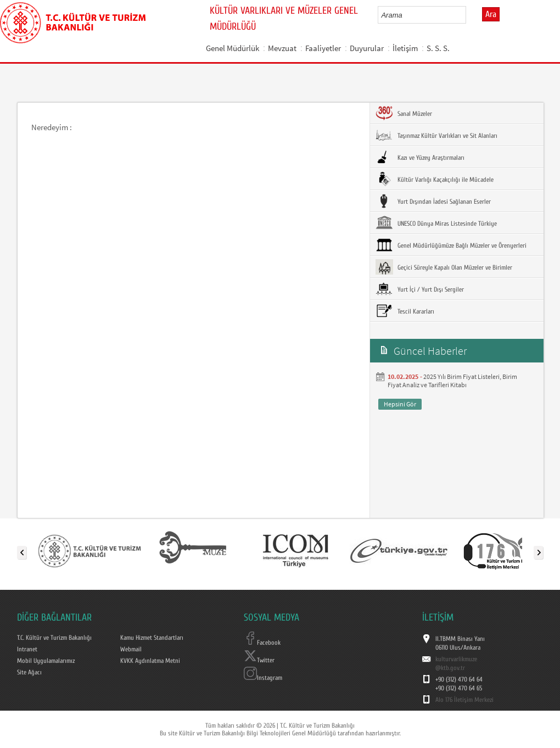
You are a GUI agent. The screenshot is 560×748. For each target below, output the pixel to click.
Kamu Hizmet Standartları (152, 638)
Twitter (259, 660)
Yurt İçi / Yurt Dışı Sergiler (420, 289)
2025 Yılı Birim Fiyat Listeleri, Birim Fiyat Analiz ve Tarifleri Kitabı (452, 381)
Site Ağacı (29, 672)
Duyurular (367, 48)
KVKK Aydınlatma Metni (150, 661)
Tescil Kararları (405, 311)
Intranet (27, 649)
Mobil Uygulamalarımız (46, 661)
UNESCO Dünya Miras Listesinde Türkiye (436, 223)
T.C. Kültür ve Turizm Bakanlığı (54, 638)
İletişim (405, 48)
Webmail (131, 649)
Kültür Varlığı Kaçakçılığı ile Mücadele (435, 179)
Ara (491, 14)
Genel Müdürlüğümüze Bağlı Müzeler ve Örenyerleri (451, 245)
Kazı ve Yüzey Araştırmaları (420, 157)
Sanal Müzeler (404, 113)
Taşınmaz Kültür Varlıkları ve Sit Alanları (436, 135)
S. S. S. (438, 48)
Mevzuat (282, 48)
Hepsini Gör (400, 404)
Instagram (263, 678)
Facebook (262, 643)
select (469, 15)
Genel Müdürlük (233, 48)
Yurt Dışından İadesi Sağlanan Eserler (433, 201)
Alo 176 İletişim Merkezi (464, 700)
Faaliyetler (323, 48)
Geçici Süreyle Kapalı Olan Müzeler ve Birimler (444, 267)
